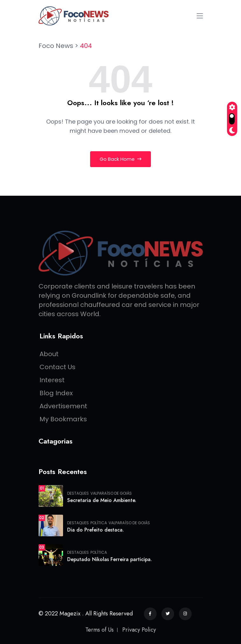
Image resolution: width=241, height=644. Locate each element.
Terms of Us (99, 630)
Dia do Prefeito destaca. (96, 530)
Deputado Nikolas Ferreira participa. (110, 559)
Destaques (78, 493)
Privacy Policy (139, 630)
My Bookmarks (63, 419)
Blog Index (56, 393)
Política (99, 523)
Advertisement (63, 406)
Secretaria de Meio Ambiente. (102, 500)
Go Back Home (120, 159)
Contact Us (57, 367)
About (49, 354)
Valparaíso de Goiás (111, 493)
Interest (52, 380)
